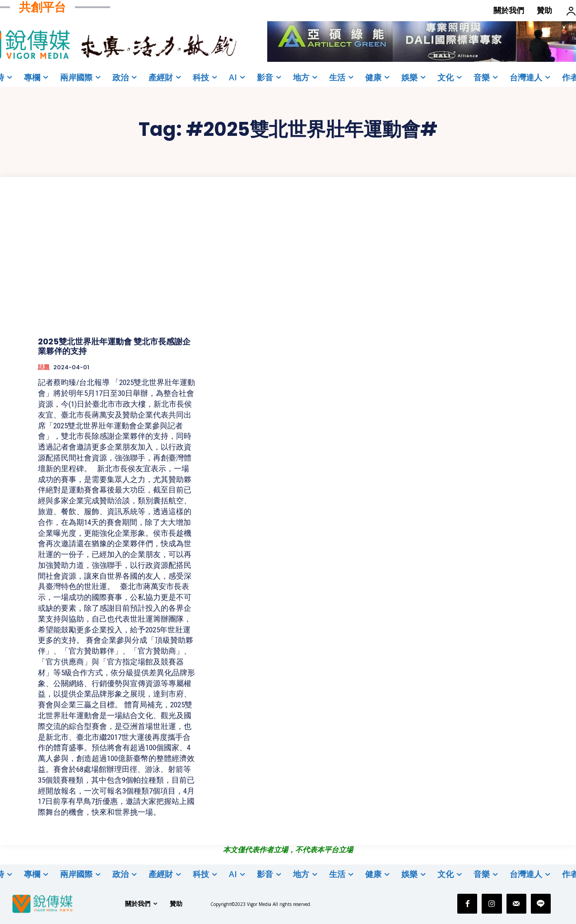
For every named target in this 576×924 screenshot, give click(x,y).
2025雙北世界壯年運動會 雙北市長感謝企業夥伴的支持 (114, 346)
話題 (44, 367)
